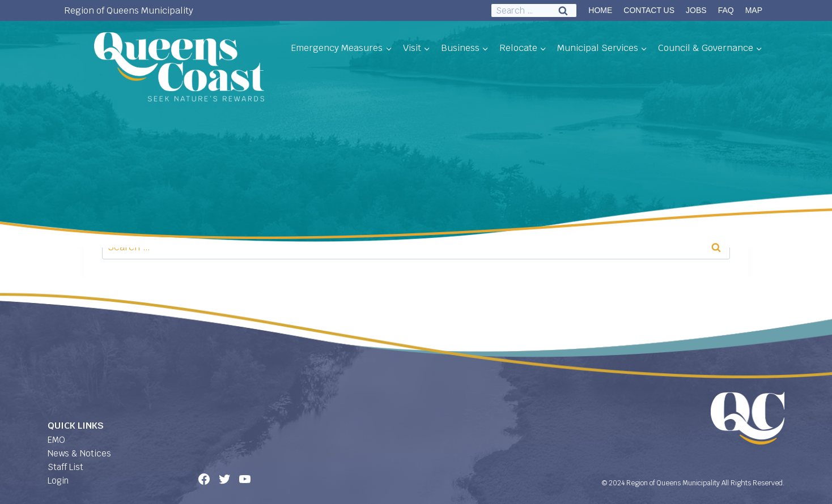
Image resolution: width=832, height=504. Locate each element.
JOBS (696, 10)
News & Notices (79, 453)
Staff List (65, 467)
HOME (600, 10)
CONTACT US (649, 10)
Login (58, 480)
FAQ (726, 10)
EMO (56, 440)
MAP (754, 10)
